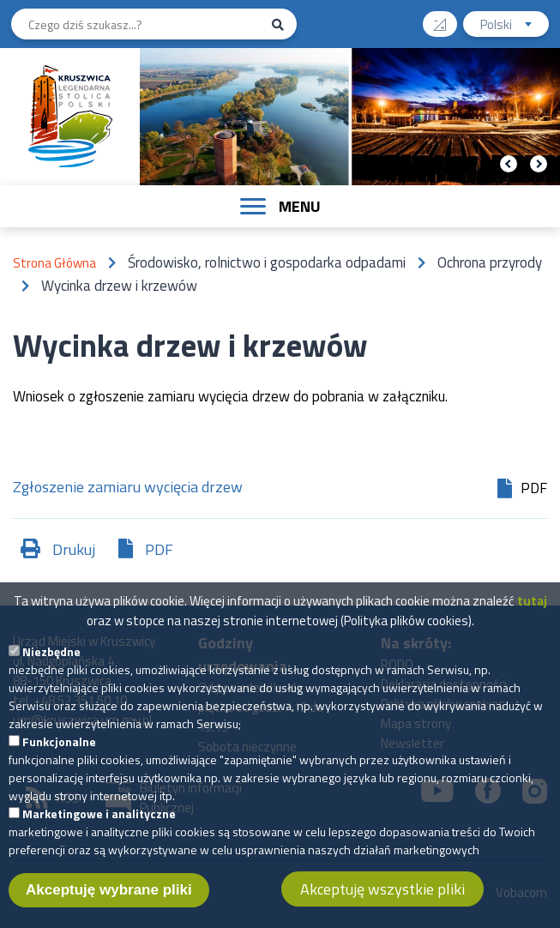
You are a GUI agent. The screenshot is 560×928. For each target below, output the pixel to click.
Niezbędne (51, 659)
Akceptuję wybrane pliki (109, 898)
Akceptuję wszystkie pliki (382, 897)
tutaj (532, 609)
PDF (159, 549)
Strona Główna (54, 263)
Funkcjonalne (59, 749)
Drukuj (74, 549)
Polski (515, 26)
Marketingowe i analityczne (99, 821)
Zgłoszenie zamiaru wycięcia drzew (128, 488)
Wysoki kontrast (446, 18)
